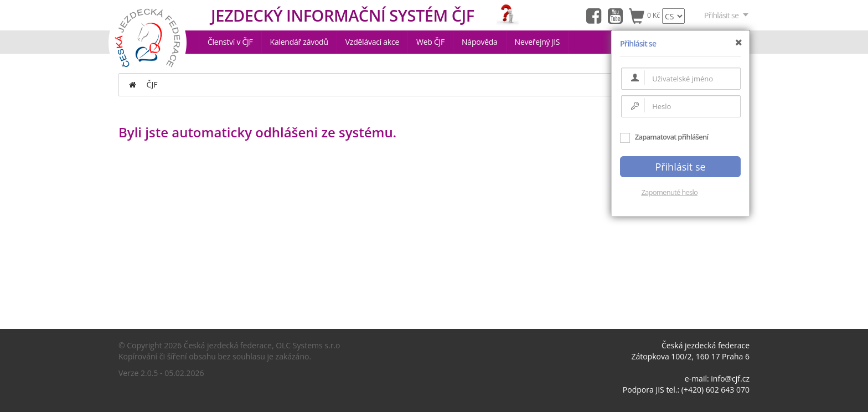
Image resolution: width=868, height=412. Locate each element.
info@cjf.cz (730, 378)
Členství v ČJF (230, 42)
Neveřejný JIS (538, 42)
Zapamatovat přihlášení (664, 137)
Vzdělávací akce (372, 42)
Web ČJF (430, 42)
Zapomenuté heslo (669, 192)
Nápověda (480, 42)
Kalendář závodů (299, 42)
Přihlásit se (727, 15)
